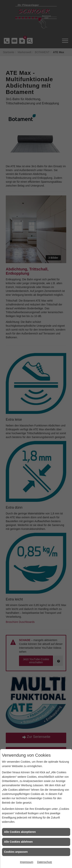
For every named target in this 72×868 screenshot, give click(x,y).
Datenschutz (45, 862)
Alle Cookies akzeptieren (20, 832)
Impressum (27, 862)
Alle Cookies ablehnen (18, 842)
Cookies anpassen (16, 852)
